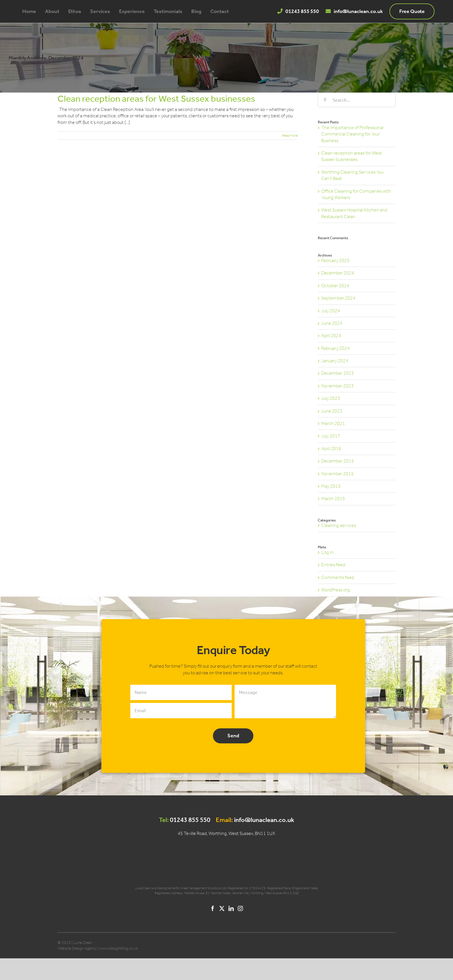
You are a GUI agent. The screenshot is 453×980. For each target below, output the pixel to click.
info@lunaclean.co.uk (358, 11)
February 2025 (335, 260)
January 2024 (335, 361)
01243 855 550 (302, 11)
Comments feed (338, 577)
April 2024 (331, 336)
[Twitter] (222, 908)
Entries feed (333, 565)
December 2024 (338, 273)
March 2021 (333, 423)
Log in (327, 552)
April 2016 (331, 449)
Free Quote (412, 11)
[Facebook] (213, 908)
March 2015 (333, 499)
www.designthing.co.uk (119, 948)
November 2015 (337, 474)
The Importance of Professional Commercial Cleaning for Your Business (352, 134)
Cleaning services (339, 525)
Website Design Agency (77, 948)
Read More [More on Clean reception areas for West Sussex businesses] (290, 136)
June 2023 (332, 411)
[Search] (325, 100)
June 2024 (332, 323)
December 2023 (338, 373)
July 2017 (331, 436)
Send (233, 736)
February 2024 (335, 348)
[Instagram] (240, 908)
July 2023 (331, 398)
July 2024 (331, 311)
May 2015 (331, 486)
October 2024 (335, 286)
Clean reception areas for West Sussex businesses (156, 99)
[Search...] (357, 100)
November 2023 (337, 386)
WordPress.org (336, 590)
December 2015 (338, 461)
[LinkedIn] (231, 908)
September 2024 (338, 298)
